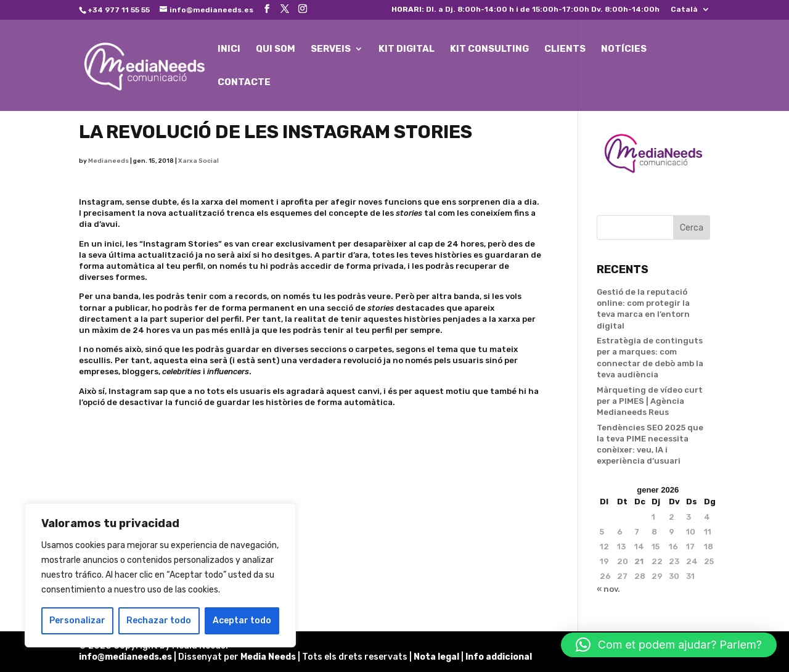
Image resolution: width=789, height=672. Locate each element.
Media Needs (268, 657)
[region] (160, 575)
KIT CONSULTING (489, 49)
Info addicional (499, 657)
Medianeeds (108, 161)
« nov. (608, 589)
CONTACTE (244, 83)
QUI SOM (276, 49)
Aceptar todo (242, 621)
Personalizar (77, 621)
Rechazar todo (159, 621)
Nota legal (437, 657)
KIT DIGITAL (407, 49)
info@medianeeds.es (125, 657)
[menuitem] (690, 12)
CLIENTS (565, 49)
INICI (229, 49)
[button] (669, 645)
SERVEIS (331, 49)
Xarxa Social (198, 161)
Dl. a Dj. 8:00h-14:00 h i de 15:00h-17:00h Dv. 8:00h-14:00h (525, 10)
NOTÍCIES (624, 49)
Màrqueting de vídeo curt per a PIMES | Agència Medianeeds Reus (650, 401)
